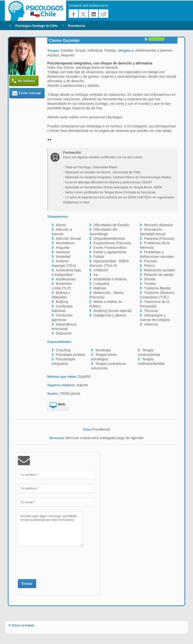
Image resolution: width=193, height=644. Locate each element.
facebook (73, 14)
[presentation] (56, 562)
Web (57, 406)
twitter (83, 14)
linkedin (93, 14)
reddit (104, 14)
